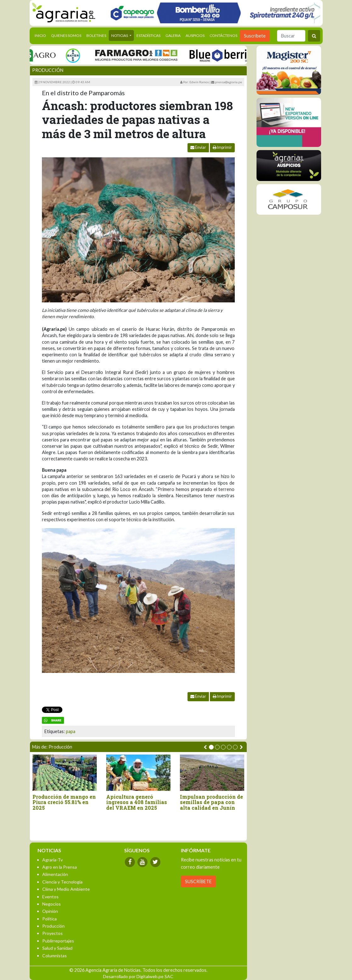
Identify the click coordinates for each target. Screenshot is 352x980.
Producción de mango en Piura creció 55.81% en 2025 (64, 802)
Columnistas (55, 956)
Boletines (96, 35)
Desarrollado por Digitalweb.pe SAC (138, 976)
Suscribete (255, 36)
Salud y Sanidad (57, 948)
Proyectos (52, 933)
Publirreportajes (58, 941)
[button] (211, 747)
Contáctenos (223, 35)
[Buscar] (291, 36)
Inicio (42, 35)
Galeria (173, 35)
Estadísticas (148, 35)
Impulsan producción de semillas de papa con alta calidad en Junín (211, 802)
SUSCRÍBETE (198, 881)
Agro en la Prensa (60, 867)
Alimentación (55, 874)
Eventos (50, 897)
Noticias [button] (120, 35)
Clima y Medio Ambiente (66, 889)
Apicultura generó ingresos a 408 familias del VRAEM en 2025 (137, 802)
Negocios (52, 904)
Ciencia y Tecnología (62, 882)
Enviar (198, 147)
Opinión (50, 911)
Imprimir (222, 147)
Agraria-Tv (52, 860)
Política (49, 919)
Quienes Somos (66, 35)
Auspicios (195, 35)
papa (71, 731)
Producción (48, 70)
